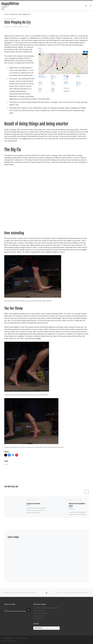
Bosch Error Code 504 (39, 611)
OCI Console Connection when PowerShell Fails (46, 608)
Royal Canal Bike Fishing (40, 613)
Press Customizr (13, 641)
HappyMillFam (11, 638)
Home (6, 14)
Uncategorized (13, 14)
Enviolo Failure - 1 (38, 619)
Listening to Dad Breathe (33, 504)
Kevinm (8, 27)
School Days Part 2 (39, 616)
